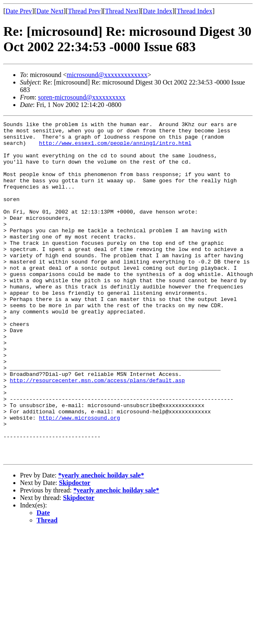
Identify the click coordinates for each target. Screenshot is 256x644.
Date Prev (19, 11)
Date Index (158, 11)
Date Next (50, 11)
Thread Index (194, 11)
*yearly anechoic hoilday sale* (101, 543)
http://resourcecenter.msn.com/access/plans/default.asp (97, 433)
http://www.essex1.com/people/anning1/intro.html (115, 148)
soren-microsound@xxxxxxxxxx (81, 97)
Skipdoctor (75, 550)
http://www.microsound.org (80, 477)
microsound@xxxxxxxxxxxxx (107, 75)
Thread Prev (84, 11)
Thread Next (122, 11)
